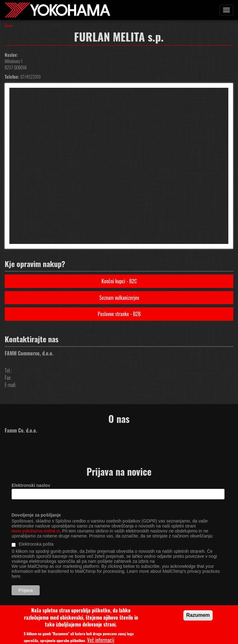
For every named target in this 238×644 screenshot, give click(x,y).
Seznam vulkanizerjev (119, 298)
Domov (9, 26)
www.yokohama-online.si (36, 531)
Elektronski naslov (31, 485)
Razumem (198, 617)
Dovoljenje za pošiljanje (36, 515)
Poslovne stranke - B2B (119, 314)
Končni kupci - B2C (119, 281)
